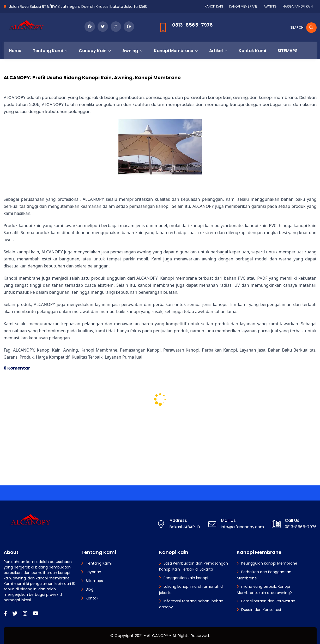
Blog (90, 589)
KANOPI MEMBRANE (243, 6)
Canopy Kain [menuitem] (93, 51)
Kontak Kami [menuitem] (252, 51)
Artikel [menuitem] (216, 51)
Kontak (92, 598)
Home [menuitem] (15, 51)
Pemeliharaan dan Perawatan (268, 601)
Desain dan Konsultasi (261, 610)
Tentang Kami (99, 563)
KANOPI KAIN (214, 6)
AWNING (270, 6)
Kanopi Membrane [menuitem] (174, 51)
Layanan (93, 572)
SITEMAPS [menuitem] (288, 51)
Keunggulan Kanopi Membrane (269, 563)
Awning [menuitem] (130, 51)
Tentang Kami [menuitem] (48, 51)
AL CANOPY (158, 636)
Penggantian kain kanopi (186, 578)
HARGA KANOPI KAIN (298, 6)
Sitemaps (94, 581)
